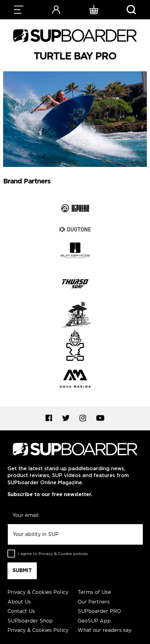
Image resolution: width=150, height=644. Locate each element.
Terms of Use (94, 592)
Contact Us (21, 611)
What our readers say (104, 630)
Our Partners (94, 602)
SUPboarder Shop (30, 621)
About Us (19, 602)
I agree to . (53, 554)
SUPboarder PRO (99, 611)
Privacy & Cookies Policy (38, 592)
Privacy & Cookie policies (63, 554)
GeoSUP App (94, 621)
